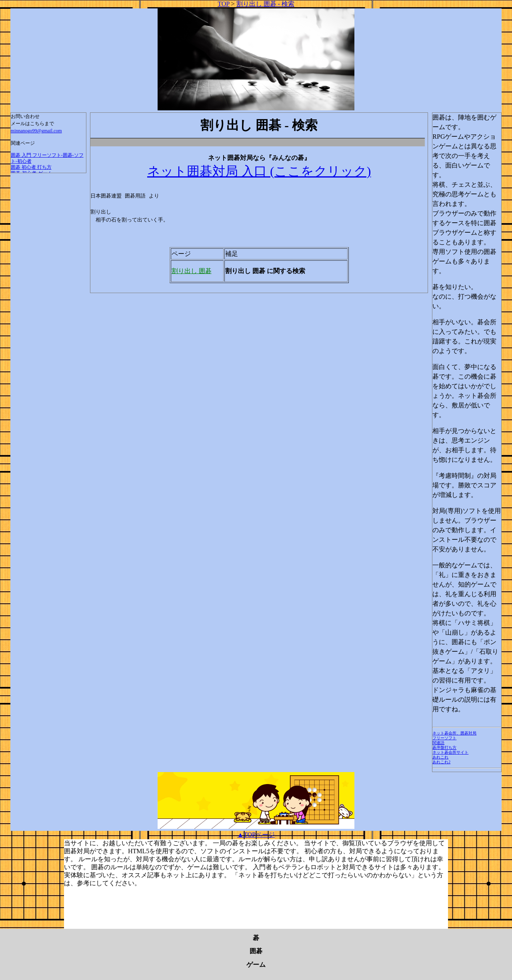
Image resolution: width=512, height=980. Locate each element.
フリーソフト (444, 738)
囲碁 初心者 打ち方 (31, 167)
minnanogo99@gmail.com (36, 131)
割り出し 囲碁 (192, 271)
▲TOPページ (256, 835)
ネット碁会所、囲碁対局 (454, 733)
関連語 (438, 743)
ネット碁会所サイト (450, 752)
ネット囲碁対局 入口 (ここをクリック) (259, 171)
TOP (223, 4)
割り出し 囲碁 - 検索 (265, 4)
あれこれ (440, 757)
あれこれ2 (441, 762)
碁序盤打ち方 (444, 747)
